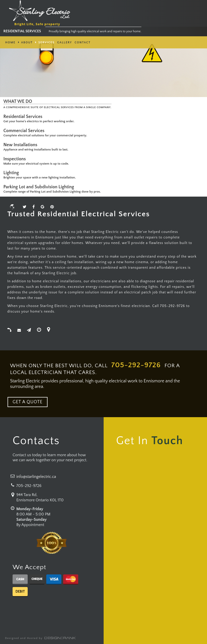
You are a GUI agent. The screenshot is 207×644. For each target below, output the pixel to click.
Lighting (12, 173)
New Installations (22, 145)
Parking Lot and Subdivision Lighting (40, 187)
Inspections (16, 159)
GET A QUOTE (28, 402)
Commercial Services (25, 131)
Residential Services (24, 117)
